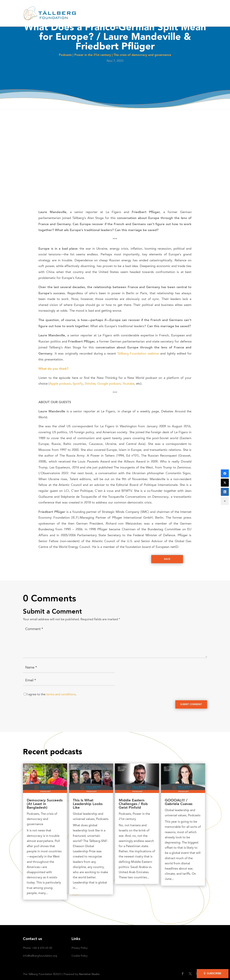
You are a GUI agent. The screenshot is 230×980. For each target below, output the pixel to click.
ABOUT (90, 9)
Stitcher (90, 384)
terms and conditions (61, 695)
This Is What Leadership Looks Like (88, 804)
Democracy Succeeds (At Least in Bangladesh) (45, 804)
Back (167, 559)
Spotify (78, 384)
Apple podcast (60, 384)
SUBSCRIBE (79, 18)
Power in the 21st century (93, 55)
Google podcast (109, 384)
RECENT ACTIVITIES (114, 9)
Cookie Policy (80, 956)
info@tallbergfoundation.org (40, 956)
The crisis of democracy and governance (142, 55)
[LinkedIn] (225, 492)
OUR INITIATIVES (145, 9)
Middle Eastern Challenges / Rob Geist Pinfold (133, 804)
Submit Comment (191, 705)
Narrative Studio (89, 974)
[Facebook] (225, 473)
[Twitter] (225, 483)
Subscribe (214, 973)
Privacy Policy (80, 948)
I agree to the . (52, 695)
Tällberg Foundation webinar (139, 354)
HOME (76, 9)
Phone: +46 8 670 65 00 (38, 948)
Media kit (173, 9)
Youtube (128, 384)
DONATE (191, 9)
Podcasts (65, 55)
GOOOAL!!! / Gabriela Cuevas (179, 802)
